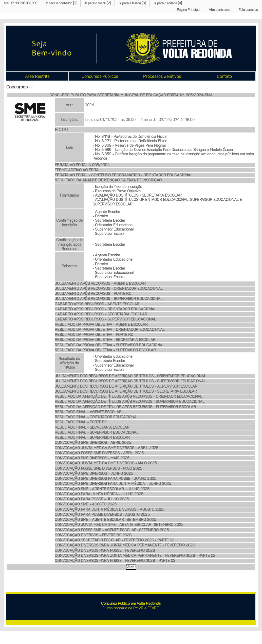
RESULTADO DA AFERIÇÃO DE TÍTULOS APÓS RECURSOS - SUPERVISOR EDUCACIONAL (130, 402)
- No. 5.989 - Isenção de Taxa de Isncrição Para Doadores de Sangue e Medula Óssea (163, 150)
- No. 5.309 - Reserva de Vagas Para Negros (129, 145)
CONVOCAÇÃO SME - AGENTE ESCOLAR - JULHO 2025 (102, 489)
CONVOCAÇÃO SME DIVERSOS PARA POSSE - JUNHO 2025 (106, 479)
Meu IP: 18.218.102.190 (21, 3)
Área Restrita (37, 76)
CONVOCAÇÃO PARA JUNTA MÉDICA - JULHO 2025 (99, 494)
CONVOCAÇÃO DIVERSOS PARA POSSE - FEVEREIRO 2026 (105, 551)
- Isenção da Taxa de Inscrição (117, 187)
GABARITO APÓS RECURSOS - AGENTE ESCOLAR (97, 304)
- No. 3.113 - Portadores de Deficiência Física (129, 137)
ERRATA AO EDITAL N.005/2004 (82, 165)
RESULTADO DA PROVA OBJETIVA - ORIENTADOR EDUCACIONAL (110, 330)
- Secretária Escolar (109, 220)
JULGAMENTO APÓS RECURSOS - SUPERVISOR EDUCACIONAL (109, 299)
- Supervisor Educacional (113, 229)
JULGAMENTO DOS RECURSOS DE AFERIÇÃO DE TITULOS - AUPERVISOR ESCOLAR (126, 386)
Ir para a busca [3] (133, 3)
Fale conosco (248, 10)
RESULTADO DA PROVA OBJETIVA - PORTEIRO (94, 335)
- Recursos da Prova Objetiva (117, 191)
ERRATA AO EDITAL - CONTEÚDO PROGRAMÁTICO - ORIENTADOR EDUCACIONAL (124, 175)
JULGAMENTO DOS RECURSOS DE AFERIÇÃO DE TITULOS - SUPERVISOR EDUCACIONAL (130, 381)
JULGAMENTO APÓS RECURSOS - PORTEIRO (93, 294)
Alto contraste (219, 10)
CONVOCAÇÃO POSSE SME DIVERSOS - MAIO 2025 (98, 468)
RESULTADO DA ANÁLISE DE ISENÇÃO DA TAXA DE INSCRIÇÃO (108, 180)
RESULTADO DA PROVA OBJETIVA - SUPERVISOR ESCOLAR (105, 350)
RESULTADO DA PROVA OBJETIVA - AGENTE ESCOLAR (101, 325)
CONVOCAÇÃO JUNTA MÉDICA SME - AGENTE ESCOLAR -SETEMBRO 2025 (119, 525)
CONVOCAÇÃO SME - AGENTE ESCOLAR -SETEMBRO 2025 (105, 520)
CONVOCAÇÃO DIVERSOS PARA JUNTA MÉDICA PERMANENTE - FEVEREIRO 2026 (125, 545)
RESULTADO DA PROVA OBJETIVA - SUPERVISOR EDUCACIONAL (110, 345)
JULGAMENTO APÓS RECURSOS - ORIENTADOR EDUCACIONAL (109, 289)
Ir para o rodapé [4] (168, 3)
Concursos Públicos (100, 76)
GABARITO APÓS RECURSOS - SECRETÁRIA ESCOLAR (101, 314)
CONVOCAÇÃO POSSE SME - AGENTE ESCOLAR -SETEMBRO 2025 (112, 530)
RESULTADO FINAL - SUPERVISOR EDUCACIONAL (97, 432)
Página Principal (189, 10)
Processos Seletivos (162, 76)
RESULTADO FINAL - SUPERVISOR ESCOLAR (92, 438)
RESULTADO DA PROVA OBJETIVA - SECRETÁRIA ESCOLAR (105, 340)
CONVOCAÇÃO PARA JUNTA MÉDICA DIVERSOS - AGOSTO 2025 (110, 509)
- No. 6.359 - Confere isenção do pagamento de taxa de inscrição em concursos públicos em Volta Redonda (173, 156)
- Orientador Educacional (113, 225)
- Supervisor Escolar (109, 234)
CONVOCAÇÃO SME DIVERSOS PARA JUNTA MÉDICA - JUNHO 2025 (113, 484)
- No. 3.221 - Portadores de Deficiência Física (130, 141)
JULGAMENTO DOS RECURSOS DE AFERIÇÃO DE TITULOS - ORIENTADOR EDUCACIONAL (130, 376)
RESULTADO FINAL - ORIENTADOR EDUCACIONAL (97, 417)
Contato (224, 76)
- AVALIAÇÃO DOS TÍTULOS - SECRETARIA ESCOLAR (137, 195)
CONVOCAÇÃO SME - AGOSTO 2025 (86, 504)
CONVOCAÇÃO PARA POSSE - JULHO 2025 (92, 499)
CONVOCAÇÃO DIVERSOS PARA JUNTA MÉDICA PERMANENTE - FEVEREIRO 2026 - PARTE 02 (135, 556)
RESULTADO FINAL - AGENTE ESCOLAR (88, 412)
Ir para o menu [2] (98, 3)
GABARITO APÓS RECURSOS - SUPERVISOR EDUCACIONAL (105, 319)
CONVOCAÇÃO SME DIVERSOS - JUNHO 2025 (94, 473)
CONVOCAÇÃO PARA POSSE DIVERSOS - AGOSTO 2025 (102, 515)
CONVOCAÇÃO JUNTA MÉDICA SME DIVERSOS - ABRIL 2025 (107, 448)
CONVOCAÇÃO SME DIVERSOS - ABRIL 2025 (93, 443)
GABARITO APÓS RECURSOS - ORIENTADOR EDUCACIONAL (106, 309)
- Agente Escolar (106, 212)
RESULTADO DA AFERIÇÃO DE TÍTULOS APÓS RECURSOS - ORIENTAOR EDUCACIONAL (128, 396)
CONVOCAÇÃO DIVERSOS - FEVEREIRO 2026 (93, 535)
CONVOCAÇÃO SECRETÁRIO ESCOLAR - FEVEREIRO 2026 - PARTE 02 (115, 540)
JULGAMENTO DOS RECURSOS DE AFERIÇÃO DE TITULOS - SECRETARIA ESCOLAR (126, 391)
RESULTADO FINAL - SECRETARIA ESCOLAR (92, 427)
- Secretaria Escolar (109, 361)
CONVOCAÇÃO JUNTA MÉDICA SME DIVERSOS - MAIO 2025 (106, 463)
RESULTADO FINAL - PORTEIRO (81, 422)
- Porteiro (100, 216)
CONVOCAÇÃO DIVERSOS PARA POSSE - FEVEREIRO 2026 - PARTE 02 (115, 561)
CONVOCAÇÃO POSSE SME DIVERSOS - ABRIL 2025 (99, 453)
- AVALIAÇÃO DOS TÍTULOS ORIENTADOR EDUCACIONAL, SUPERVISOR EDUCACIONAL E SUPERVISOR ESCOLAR (167, 202)
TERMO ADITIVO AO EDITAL (78, 170)
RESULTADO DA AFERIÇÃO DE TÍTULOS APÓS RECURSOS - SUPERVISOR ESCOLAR (125, 407)
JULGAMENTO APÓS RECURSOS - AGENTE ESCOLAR (100, 283)
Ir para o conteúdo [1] (61, 3)
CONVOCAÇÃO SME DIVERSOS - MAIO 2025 (92, 458)
